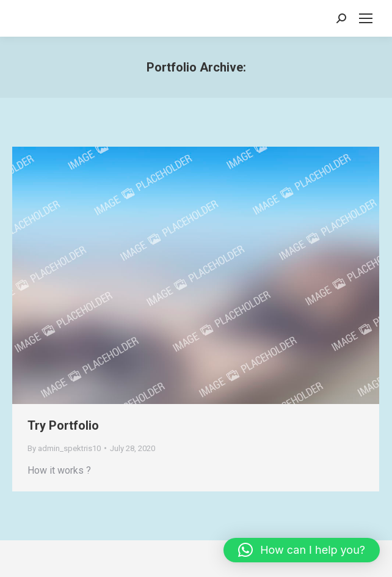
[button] (302, 550)
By (64, 448)
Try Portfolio (63, 425)
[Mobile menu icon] (366, 18)
